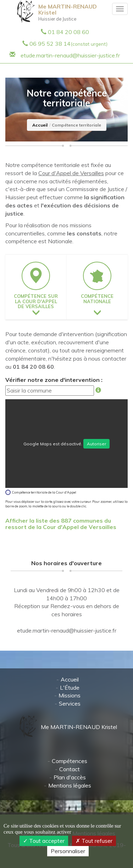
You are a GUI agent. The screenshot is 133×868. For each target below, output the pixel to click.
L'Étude (70, 688)
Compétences (70, 761)
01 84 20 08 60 (68, 32)
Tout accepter (44, 841)
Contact (70, 769)
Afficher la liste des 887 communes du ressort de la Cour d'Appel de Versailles (61, 524)
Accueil (40, 125)
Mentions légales (70, 785)
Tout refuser (94, 841)
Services (70, 703)
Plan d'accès (70, 777)
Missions (70, 695)
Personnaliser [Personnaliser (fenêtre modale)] (68, 851)
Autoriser (96, 444)
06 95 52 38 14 (68, 44)
